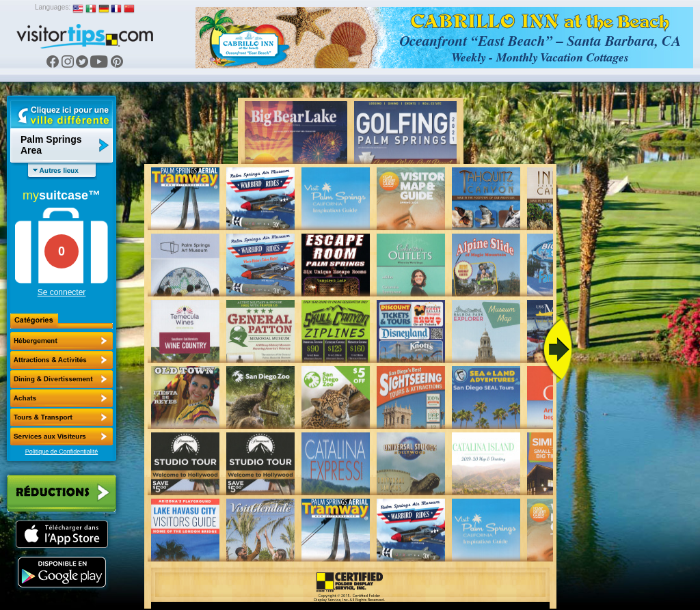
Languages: (53, 7)
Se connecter (62, 292)
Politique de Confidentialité (62, 452)
